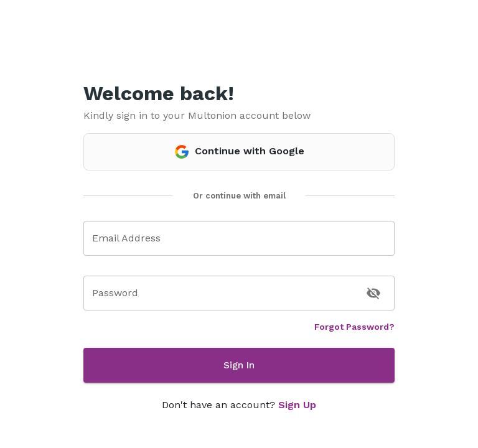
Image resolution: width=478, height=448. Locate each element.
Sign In (239, 365)
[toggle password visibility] (373, 293)
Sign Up (297, 405)
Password (115, 293)
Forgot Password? (354, 327)
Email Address (126, 238)
